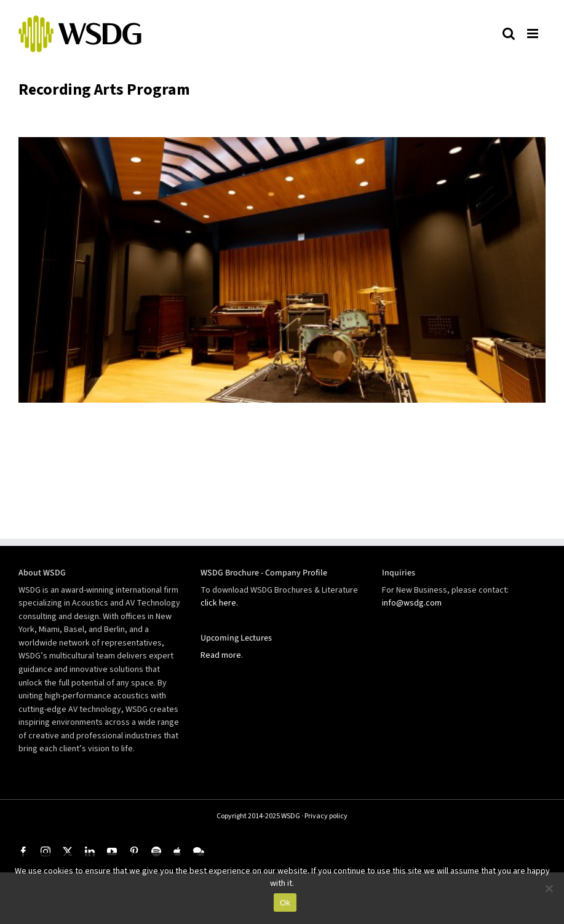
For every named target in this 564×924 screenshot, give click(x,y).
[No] (549, 888)
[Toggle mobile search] (509, 33)
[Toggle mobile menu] (533, 33)
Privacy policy (326, 816)
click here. (219, 603)
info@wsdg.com (412, 603)
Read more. (222, 655)
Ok (285, 903)
